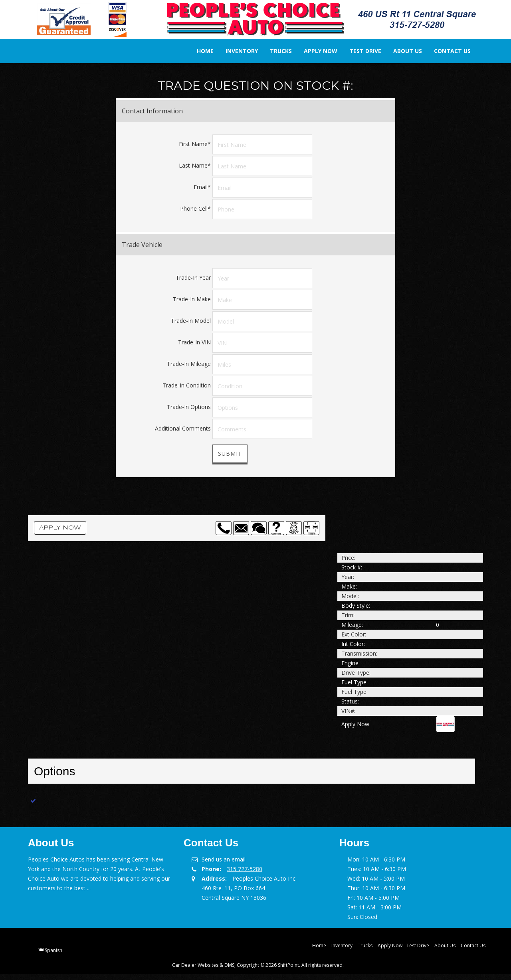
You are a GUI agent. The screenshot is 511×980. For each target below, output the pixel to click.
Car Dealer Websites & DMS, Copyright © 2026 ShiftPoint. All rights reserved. (258, 965)
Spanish (53, 950)
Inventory (236, 51)
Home (200, 51)
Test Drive (360, 51)
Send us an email (224, 859)
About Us (402, 51)
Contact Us (447, 51)
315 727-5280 (245, 869)
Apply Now (315, 51)
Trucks (275, 51)
